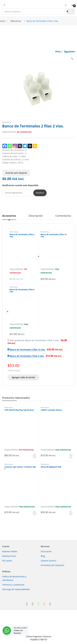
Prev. (58, 52)
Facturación (46, 551)
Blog (43, 556)
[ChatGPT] (30, 146)
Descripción (36, 216)
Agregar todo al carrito (23, 377)
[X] (20, 146)
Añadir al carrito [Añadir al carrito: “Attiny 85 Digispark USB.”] (71, 513)
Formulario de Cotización (53, 565)
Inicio (3, 21)
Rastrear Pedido (10, 551)
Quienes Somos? (49, 561)
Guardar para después (16, 173)
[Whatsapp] (10, 146)
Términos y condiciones (13, 585)
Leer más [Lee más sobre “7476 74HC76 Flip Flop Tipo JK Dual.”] (34, 456)
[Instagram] (15, 146)
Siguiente (69, 52)
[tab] (9, 217)
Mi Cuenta (7, 561)
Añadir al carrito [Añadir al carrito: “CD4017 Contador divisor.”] (71, 456)
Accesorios (9, 216)
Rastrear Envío (9, 556)
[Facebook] (5, 146)
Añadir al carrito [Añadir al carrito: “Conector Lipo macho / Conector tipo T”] (35, 513)
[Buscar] (71, 11)
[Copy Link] (35, 146)
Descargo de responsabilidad (16, 589)
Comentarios (63, 216)
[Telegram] (25, 146)
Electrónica (16, 21)
